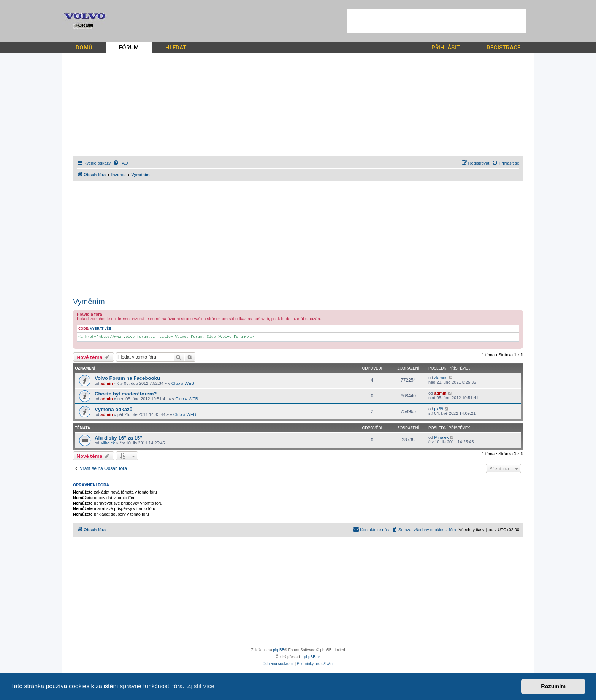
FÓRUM (129, 48)
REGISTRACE (503, 48)
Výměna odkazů (114, 409)
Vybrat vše (101, 329)
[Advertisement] (436, 21)
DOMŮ (84, 48)
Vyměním (89, 302)
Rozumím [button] (553, 686)
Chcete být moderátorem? (126, 394)
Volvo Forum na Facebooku (127, 378)
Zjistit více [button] (201, 686)
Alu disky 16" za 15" (118, 438)
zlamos (441, 378)
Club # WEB (183, 383)
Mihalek (108, 443)
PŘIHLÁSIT (445, 48)
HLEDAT (176, 48)
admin (106, 383)
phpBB (279, 650)
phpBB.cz (312, 657)
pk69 (439, 409)
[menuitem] (120, 163)
